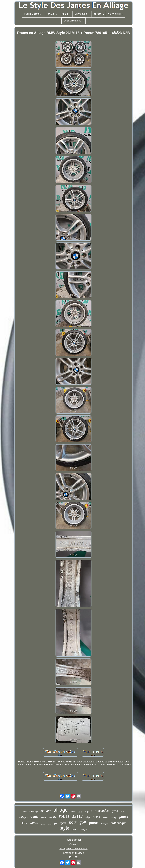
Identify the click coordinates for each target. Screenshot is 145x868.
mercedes (102, 811)
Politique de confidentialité (73, 849)
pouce (75, 829)
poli (56, 824)
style (65, 828)
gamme (43, 824)
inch (25, 812)
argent (88, 811)
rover (73, 811)
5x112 (77, 816)
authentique (118, 823)
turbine (105, 818)
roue (122, 812)
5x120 (96, 817)
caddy (114, 818)
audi (34, 816)
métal (50, 824)
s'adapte (105, 824)
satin (44, 817)
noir (73, 822)
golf (83, 822)
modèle (52, 817)
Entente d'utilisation (74, 853)
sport (63, 823)
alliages (23, 817)
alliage (61, 810)
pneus (94, 823)
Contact (74, 844)
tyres (115, 811)
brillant (46, 811)
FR (76, 857)
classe (24, 823)
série (34, 822)
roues (64, 816)
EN (71, 857)
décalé (80, 812)
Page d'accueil (73, 840)
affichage (33, 811)
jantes (124, 817)
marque (84, 829)
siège (88, 817)
